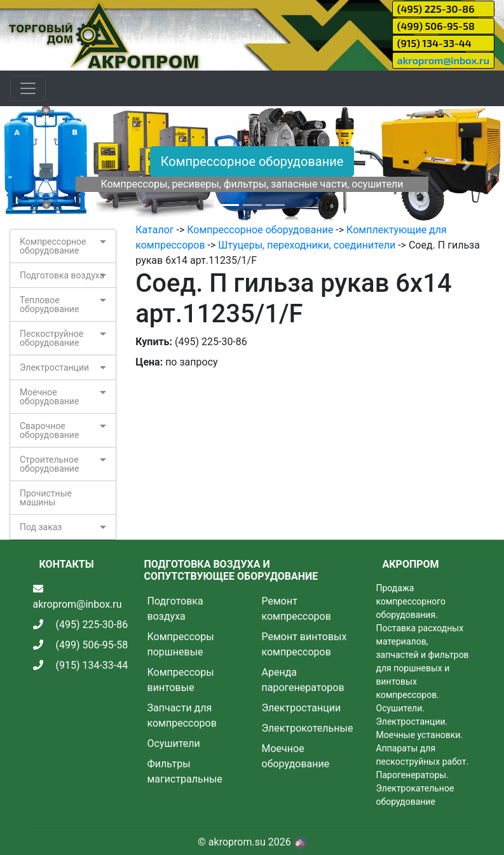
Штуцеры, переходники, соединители (307, 245)
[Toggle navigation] (28, 88)
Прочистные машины (46, 498)
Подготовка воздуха (62, 275)
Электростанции (54, 367)
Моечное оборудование (49, 397)
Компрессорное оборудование (252, 161)
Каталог (154, 230)
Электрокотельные (308, 728)
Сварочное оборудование (49, 430)
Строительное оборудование (49, 464)
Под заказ (41, 527)
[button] (38, 164)
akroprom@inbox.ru (443, 60)
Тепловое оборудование (49, 304)
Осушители (174, 743)
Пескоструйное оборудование (51, 338)
